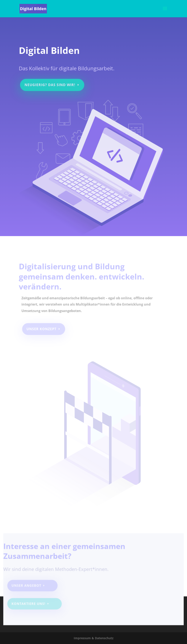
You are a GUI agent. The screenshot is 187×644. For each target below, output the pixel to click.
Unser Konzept (42, 329)
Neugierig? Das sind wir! (51, 83)
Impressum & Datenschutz (94, 638)
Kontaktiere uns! (30, 604)
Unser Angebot (28, 586)
